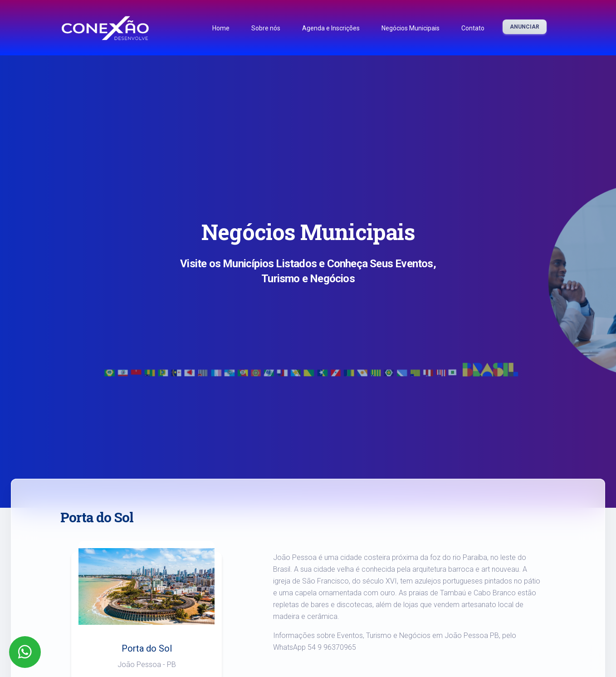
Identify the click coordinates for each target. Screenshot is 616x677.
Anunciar (525, 27)
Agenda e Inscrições (331, 28)
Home (221, 28)
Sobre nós (266, 28)
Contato (473, 28)
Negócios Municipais (411, 28)
